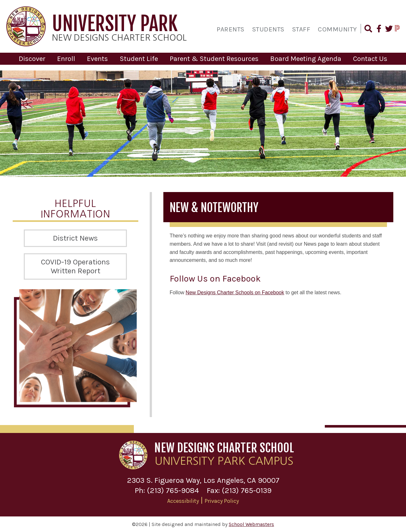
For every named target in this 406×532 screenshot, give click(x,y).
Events (97, 59)
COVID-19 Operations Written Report (75, 266)
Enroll (66, 59)
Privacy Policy (222, 501)
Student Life (139, 59)
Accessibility (183, 501)
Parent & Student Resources (214, 59)
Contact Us (370, 59)
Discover (32, 59)
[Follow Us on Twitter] (389, 30)
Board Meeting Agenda (306, 59)
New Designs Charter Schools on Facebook (235, 292)
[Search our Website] (368, 30)
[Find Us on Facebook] (378, 30)
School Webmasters (251, 524)
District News (75, 238)
